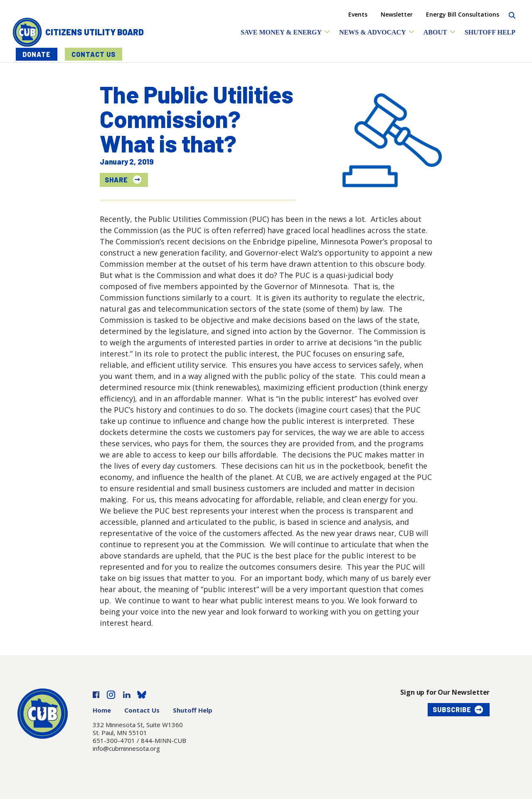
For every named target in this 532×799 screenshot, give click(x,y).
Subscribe (452, 709)
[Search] (512, 14)
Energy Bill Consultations (463, 14)
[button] (286, 32)
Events (358, 14)
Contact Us (94, 54)
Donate (37, 54)
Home (102, 710)
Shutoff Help (193, 710)
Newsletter (397, 14)
